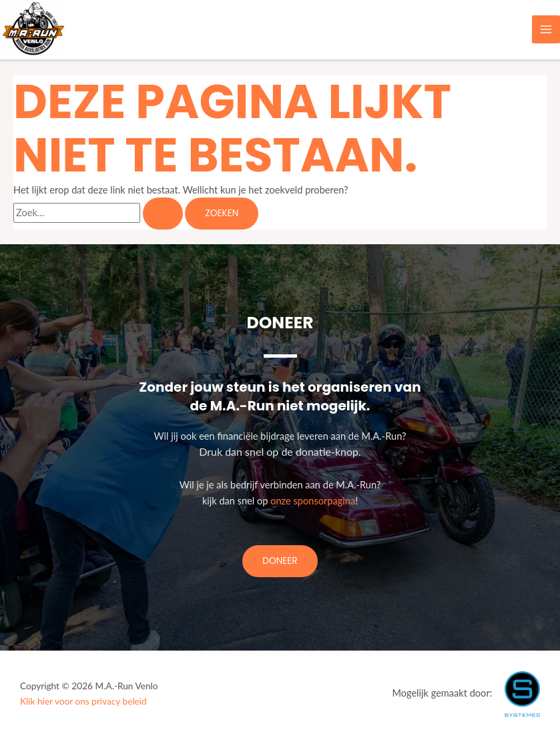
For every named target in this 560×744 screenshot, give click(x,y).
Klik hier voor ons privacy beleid (83, 701)
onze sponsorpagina (313, 501)
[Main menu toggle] (546, 29)
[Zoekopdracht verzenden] (163, 214)
